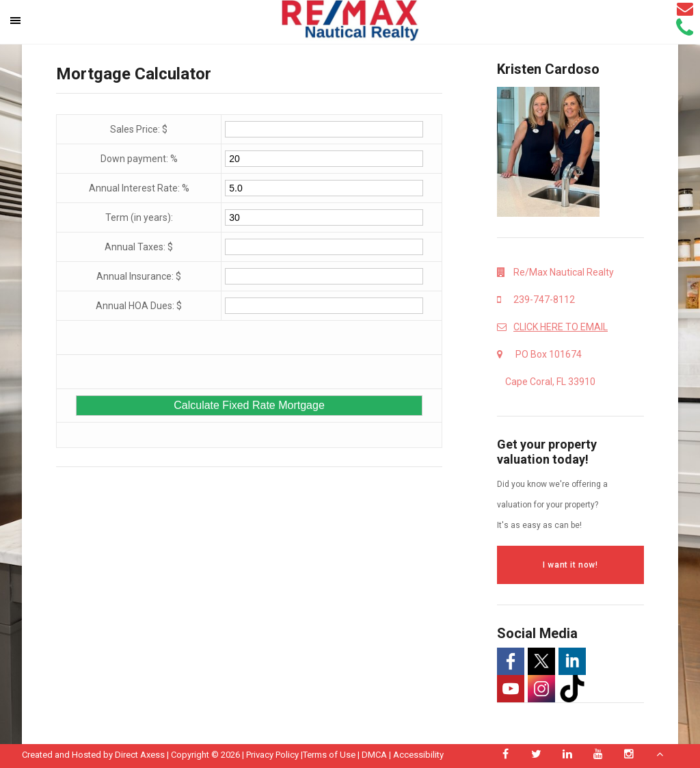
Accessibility (418, 755)
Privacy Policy (272, 755)
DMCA (374, 755)
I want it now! (570, 565)
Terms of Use (329, 755)
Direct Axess (140, 755)
